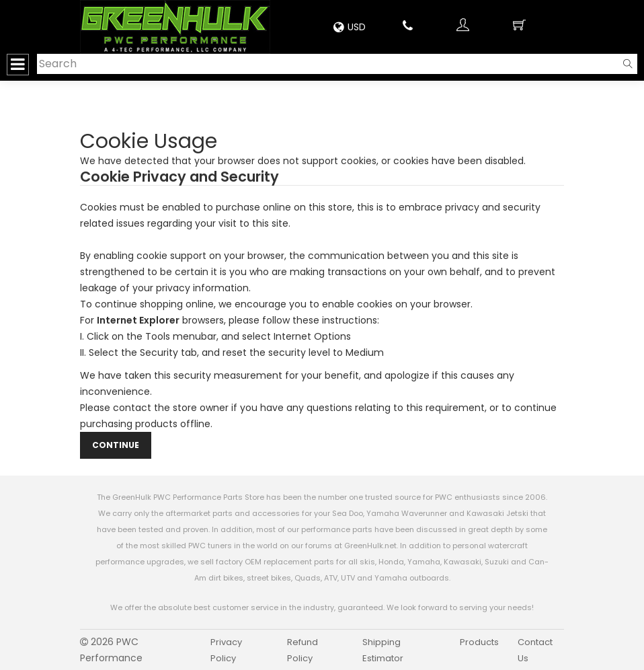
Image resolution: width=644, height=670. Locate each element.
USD (350, 27)
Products (479, 642)
